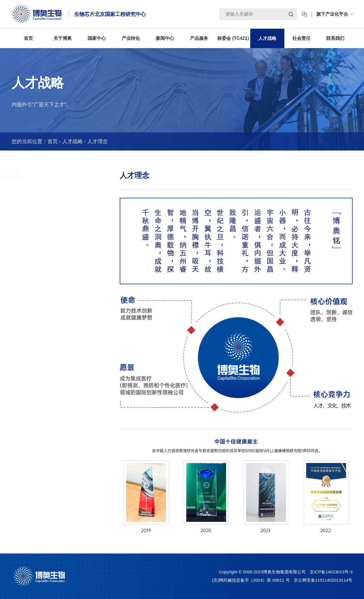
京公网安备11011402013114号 (323, 580)
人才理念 (98, 141)
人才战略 (267, 38)
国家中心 (97, 38)
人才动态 (15, 236)
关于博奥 (63, 38)
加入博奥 (15, 254)
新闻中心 (165, 38)
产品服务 (199, 38)
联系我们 (335, 38)
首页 (28, 38)
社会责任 (301, 38)
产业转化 (131, 38)
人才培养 (15, 217)
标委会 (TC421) (233, 38)
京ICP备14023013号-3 (331, 572)
